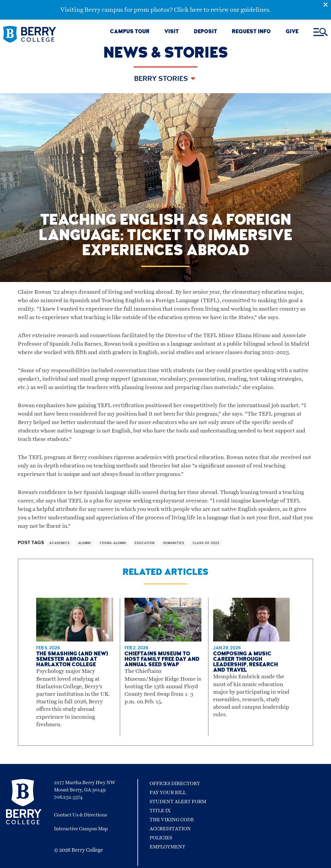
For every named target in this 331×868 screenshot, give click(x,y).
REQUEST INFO (251, 32)
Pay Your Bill (168, 793)
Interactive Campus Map (81, 829)
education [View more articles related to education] (145, 543)
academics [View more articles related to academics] (60, 543)
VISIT (172, 32)
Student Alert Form (178, 802)
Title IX (160, 811)
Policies (161, 838)
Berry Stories (162, 79)
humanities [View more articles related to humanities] (174, 543)
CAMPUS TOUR (130, 32)
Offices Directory (175, 784)
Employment (167, 847)
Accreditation (170, 829)
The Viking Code (172, 820)
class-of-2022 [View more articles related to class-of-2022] (206, 543)
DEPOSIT (205, 32)
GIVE (292, 32)
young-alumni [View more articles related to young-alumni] (113, 543)
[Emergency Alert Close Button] (327, 4)
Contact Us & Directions (80, 815)
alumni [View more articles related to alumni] (85, 543)
